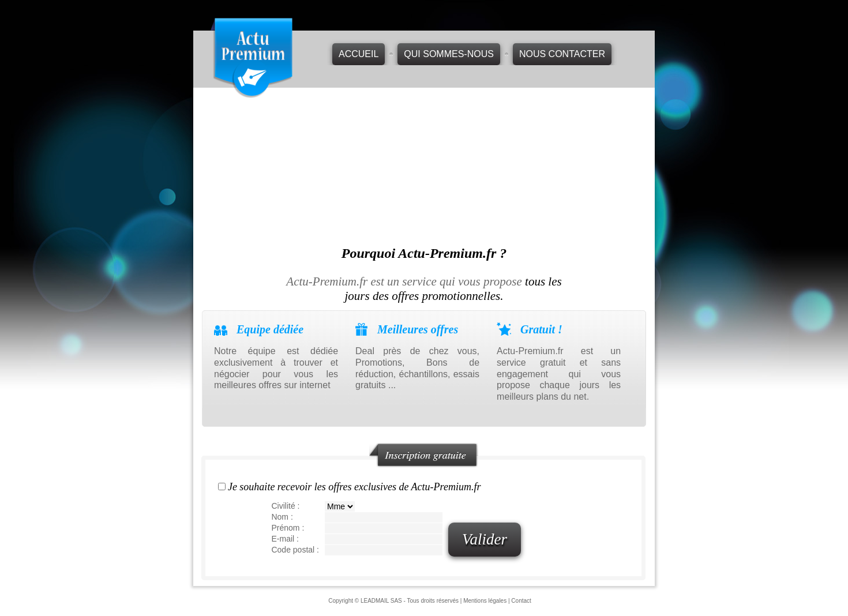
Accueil (359, 54)
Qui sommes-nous (449, 54)
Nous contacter (562, 54)
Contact (521, 601)
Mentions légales (485, 601)
